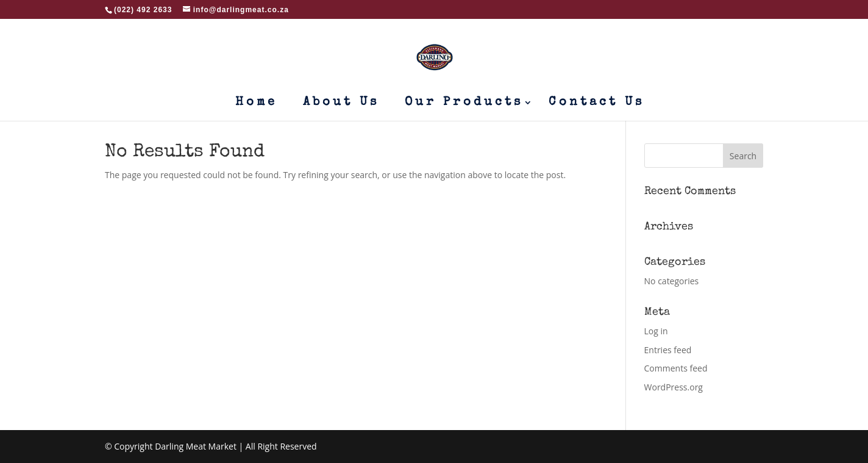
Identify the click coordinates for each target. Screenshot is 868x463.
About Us (341, 103)
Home (256, 103)
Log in (656, 331)
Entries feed (668, 350)
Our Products (464, 103)
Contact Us (596, 103)
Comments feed (676, 368)
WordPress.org (674, 387)
